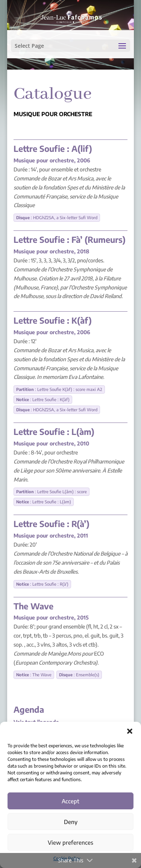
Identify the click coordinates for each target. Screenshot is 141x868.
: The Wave (34, 675)
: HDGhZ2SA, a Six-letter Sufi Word (57, 217)
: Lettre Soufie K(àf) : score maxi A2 (59, 389)
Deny (71, 822)
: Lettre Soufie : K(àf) (43, 399)
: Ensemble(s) (79, 675)
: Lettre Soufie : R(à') (42, 584)
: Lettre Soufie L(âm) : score (52, 492)
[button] (130, 731)
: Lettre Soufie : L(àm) (44, 502)
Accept (70, 801)
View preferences (70, 842)
